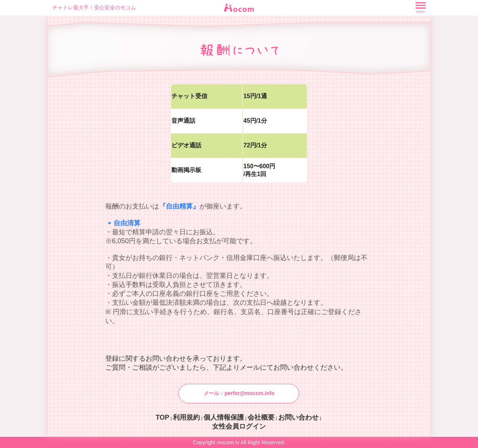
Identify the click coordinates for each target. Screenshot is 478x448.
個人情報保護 (224, 417)
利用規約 (186, 417)
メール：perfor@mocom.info (239, 393)
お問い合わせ (298, 417)
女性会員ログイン (239, 426)
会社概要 (261, 417)
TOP (163, 417)
